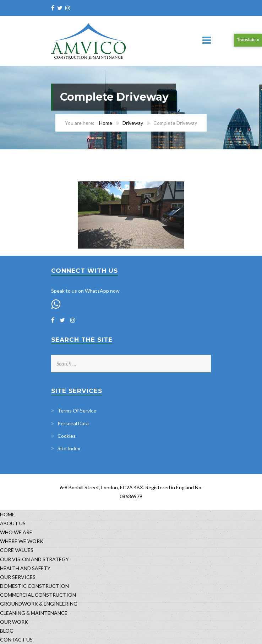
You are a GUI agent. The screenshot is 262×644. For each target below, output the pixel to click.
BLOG (7, 631)
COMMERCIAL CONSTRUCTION (38, 595)
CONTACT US (16, 640)
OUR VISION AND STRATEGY (34, 559)
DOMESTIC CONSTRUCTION (34, 586)
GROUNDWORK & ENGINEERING (39, 604)
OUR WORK (14, 622)
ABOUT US (13, 523)
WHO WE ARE (16, 532)
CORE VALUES (17, 550)
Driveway (133, 123)
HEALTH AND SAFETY (25, 568)
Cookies (67, 436)
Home (106, 123)
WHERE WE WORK (22, 541)
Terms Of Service (77, 411)
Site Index (69, 448)
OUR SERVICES (18, 577)
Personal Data (73, 423)
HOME (7, 514)
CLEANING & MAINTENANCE (34, 613)
